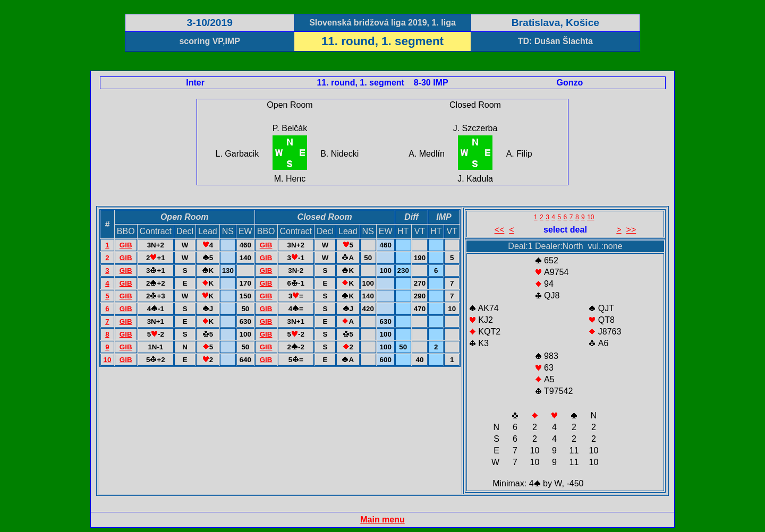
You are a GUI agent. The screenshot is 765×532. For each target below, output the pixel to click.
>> (631, 230)
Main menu (382, 520)
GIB (126, 245)
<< (500, 230)
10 (107, 360)
